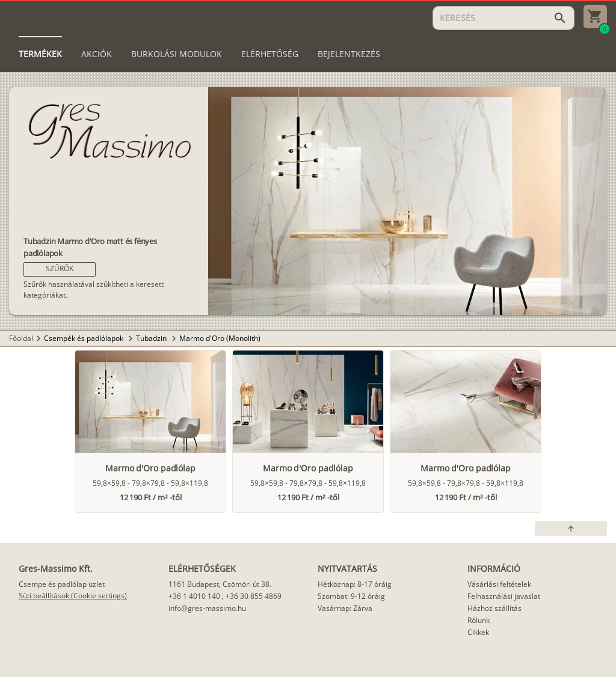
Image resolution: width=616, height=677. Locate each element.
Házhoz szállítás (494, 608)
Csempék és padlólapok (85, 338)
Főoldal (21, 338)
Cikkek (478, 632)
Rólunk (479, 620)
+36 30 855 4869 (254, 596)
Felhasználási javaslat (504, 596)
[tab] (40, 54)
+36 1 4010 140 (194, 596)
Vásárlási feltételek (499, 584)
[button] (60, 269)
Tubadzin (152, 338)
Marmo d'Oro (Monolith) (220, 338)
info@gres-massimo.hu (207, 608)
